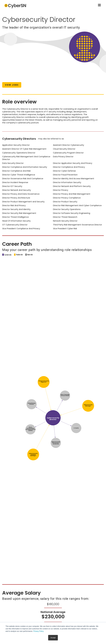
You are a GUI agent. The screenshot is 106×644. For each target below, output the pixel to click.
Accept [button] (53, 638)
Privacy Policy (38, 631)
